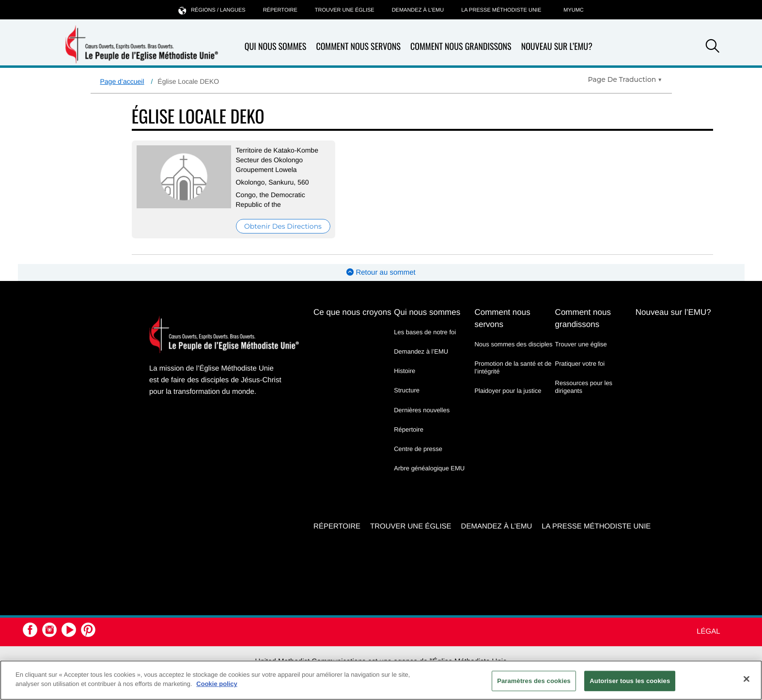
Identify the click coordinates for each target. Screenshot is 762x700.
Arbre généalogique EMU (429, 468)
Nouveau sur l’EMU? (557, 47)
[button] (713, 47)
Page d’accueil (122, 81)
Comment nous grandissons (461, 47)
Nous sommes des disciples (513, 344)
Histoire (404, 371)
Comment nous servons (358, 47)
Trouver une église (345, 10)
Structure (407, 390)
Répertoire (280, 10)
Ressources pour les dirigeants (584, 387)
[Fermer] (746, 679)
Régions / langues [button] (212, 10)
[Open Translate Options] (625, 79)
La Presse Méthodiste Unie (501, 10)
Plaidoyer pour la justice (508, 391)
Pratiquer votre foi (580, 364)
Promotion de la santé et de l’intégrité (513, 367)
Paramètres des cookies (534, 681)
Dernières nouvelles (422, 410)
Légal (708, 631)
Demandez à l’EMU (418, 10)
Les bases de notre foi (425, 332)
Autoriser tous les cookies (630, 681)
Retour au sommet (381, 272)
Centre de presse (418, 449)
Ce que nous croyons (352, 312)
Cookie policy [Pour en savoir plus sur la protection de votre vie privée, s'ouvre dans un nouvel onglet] (217, 684)
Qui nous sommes (276, 47)
